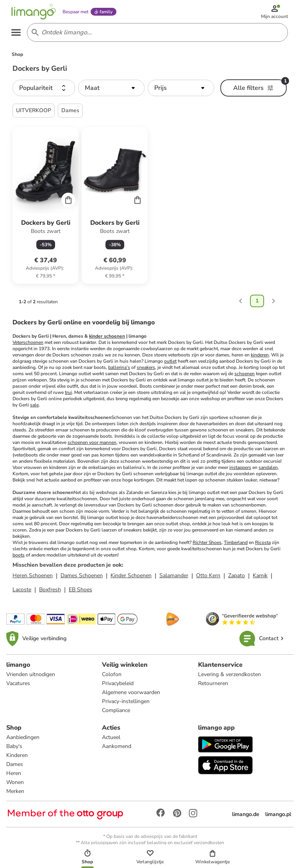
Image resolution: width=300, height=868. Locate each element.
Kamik (260, 578)
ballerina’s (119, 370)
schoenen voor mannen (92, 445)
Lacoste (22, 592)
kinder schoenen (107, 339)
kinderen (260, 358)
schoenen (245, 376)
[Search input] (156, 34)
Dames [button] (70, 113)
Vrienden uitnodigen (31, 677)
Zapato (237, 578)
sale (34, 408)
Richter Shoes (207, 545)
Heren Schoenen (33, 578)
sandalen (268, 470)
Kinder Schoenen (131, 578)
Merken (15, 794)
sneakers (146, 370)
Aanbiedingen (23, 740)
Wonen (15, 785)
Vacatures (18, 686)
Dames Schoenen (82, 578)
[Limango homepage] (36, 13)
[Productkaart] (46, 208)
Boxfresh (50, 592)
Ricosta (263, 545)
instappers (240, 470)
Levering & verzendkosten (229, 677)
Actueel (111, 740)
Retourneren (213, 686)
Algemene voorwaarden (131, 695)
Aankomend (117, 749)
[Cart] (68, 202)
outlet (170, 364)
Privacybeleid (118, 686)
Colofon (112, 677)
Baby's (14, 749)
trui (68, 395)
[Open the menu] (18, 34)
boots (19, 558)
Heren (14, 776)
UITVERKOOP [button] (34, 113)
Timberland (236, 545)
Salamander (174, 578)
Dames (15, 767)
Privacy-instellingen (126, 704)
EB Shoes (80, 592)
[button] (44, 91)
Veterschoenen (28, 345)
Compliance (116, 713)
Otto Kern (208, 578)
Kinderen (17, 758)
